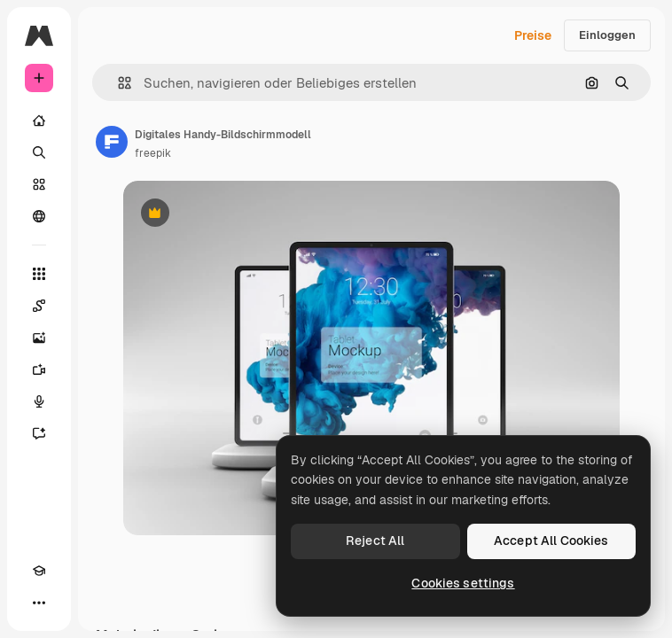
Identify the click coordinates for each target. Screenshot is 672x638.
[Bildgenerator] (39, 338)
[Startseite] (39, 121)
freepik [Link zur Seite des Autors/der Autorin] (153, 153)
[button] (117, 83)
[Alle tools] (39, 274)
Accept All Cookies (551, 541)
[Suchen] (39, 152)
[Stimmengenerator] (39, 401)
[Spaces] (39, 306)
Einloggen (607, 35)
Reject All (375, 541)
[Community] (39, 216)
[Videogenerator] (39, 370)
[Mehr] (39, 603)
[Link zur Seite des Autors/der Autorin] (112, 142)
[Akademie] (39, 571)
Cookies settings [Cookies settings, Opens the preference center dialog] (463, 583)
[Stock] (39, 184)
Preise (533, 35)
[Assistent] (39, 433)
